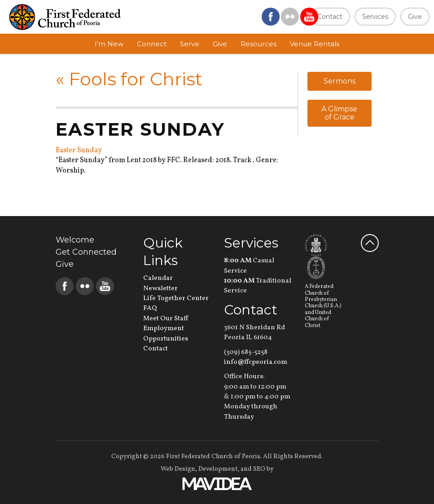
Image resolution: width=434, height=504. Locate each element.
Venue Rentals (315, 44)
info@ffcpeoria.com (256, 362)
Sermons (340, 81)
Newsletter (160, 289)
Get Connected (86, 252)
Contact (330, 17)
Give (415, 17)
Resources (259, 44)
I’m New (109, 44)
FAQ (150, 308)
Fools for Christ (129, 79)
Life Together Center (176, 298)
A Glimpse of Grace (339, 113)
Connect (152, 44)
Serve (190, 44)
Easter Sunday (79, 150)
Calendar (158, 278)
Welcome (75, 240)
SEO (259, 469)
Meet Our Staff (166, 319)
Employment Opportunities (166, 334)
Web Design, (179, 469)
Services (375, 17)
